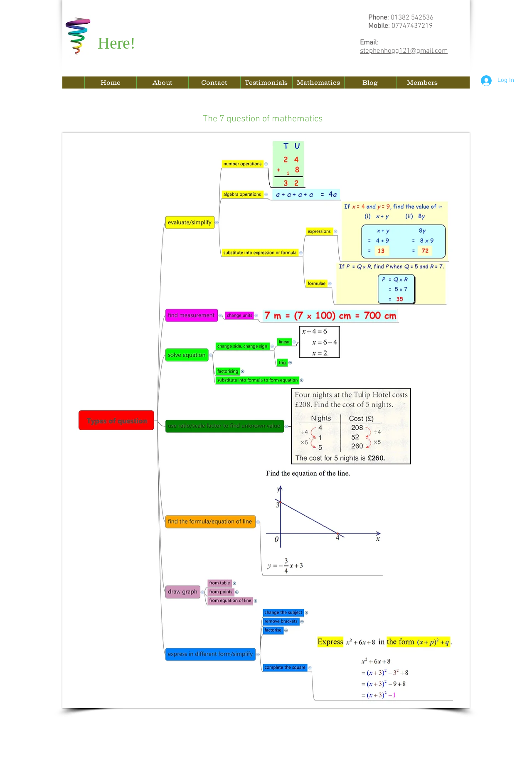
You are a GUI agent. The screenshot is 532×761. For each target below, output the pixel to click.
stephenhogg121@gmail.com (404, 51)
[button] (318, 83)
